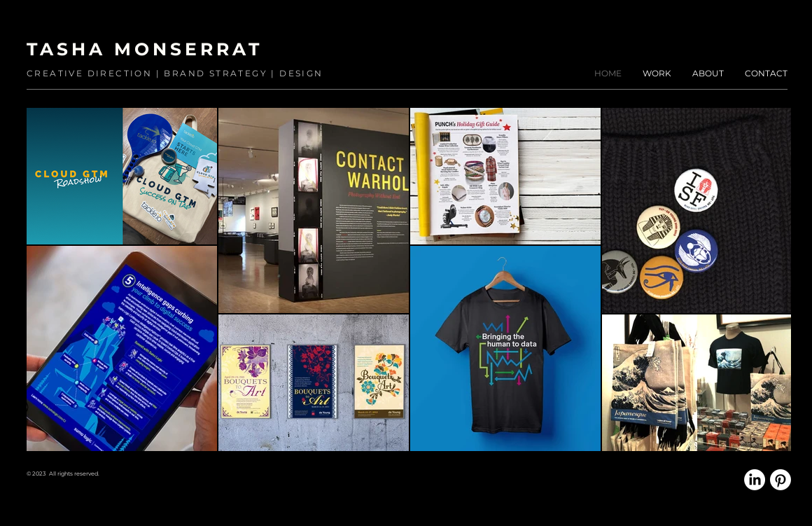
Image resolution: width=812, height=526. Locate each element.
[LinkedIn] (755, 480)
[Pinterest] (780, 480)
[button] (657, 73)
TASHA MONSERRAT (145, 49)
